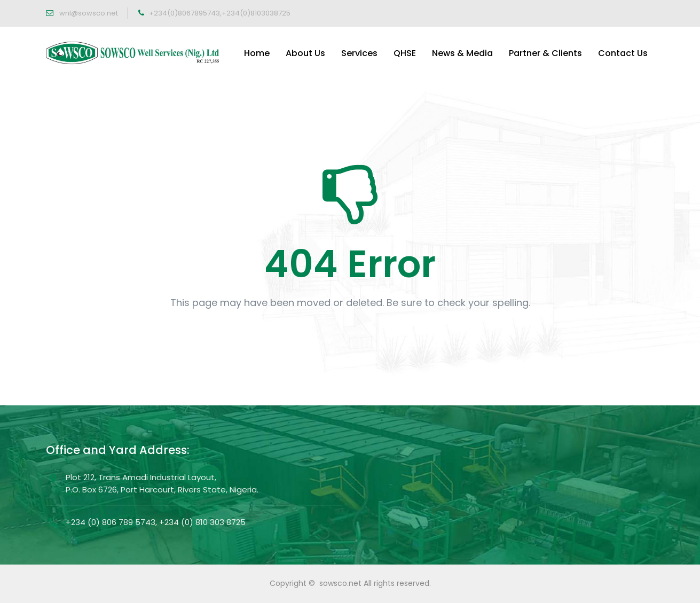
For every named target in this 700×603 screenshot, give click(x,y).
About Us (305, 53)
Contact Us (623, 53)
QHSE (405, 53)
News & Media (462, 53)
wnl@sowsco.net (88, 13)
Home (257, 53)
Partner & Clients (545, 53)
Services (359, 53)
